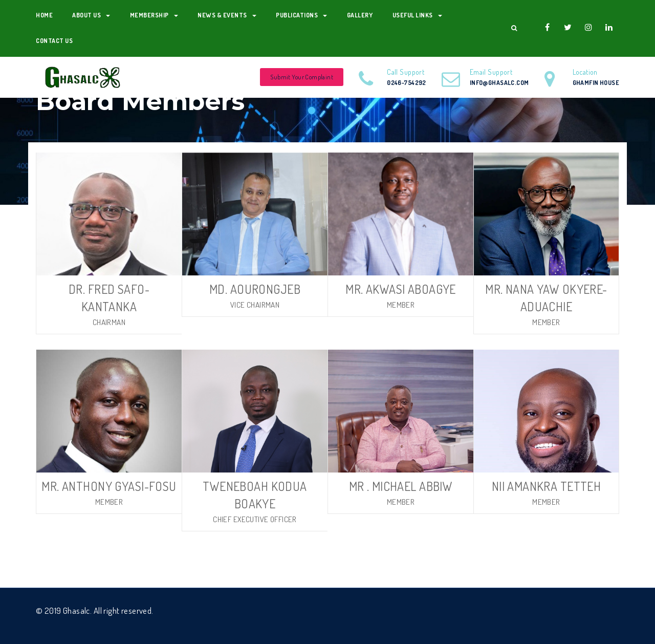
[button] (514, 28)
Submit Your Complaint (302, 77)
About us (91, 15)
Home (44, 15)
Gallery (360, 15)
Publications (301, 15)
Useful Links (417, 15)
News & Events (227, 15)
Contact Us (54, 41)
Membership (154, 15)
